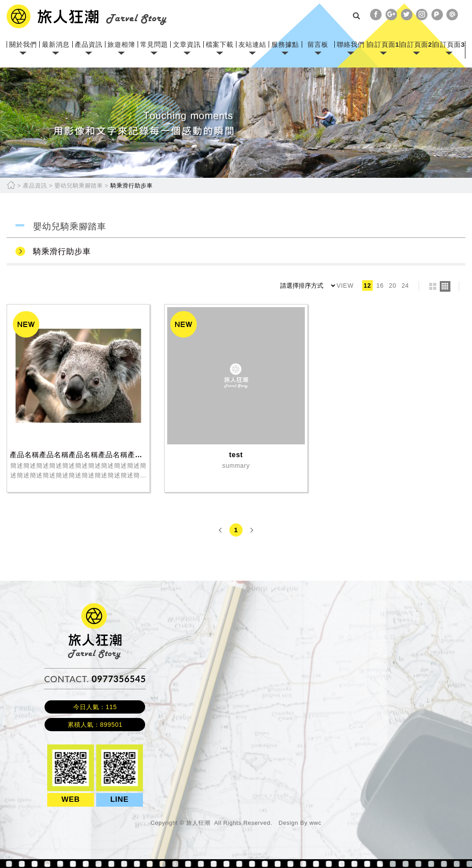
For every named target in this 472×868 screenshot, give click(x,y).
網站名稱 (87, 16)
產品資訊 (88, 44)
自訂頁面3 (449, 44)
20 (393, 286)
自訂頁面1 (383, 44)
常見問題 (154, 44)
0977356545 (119, 679)
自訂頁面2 (416, 44)
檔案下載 (219, 44)
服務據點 (285, 44)
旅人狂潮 (95, 607)
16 (380, 286)
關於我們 (23, 44)
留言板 (318, 44)
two (433, 286)
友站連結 (253, 44)
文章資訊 (187, 44)
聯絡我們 (351, 44)
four (445, 286)
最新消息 (56, 44)
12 (367, 286)
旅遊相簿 (122, 44)
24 (405, 286)
